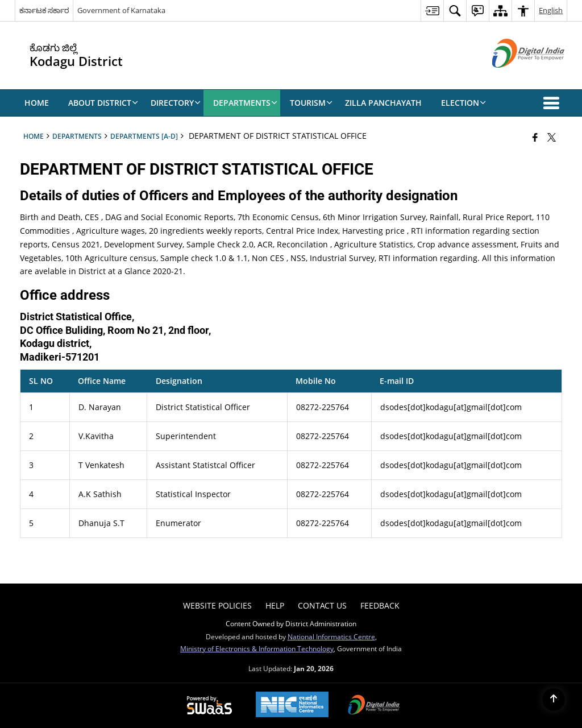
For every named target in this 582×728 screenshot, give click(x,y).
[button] (554, 103)
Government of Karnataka (121, 10)
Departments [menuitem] (245, 103)
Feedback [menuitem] (380, 605)
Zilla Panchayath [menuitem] (383, 103)
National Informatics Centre (331, 636)
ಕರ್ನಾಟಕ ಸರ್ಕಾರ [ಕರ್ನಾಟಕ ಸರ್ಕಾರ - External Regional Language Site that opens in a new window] (44, 10)
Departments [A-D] (144, 136)
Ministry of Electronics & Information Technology (257, 648)
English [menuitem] (551, 10)
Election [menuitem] (463, 103)
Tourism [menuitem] (311, 103)
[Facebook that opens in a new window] (535, 137)
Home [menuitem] (37, 103)
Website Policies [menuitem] (217, 605)
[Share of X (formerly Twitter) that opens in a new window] (552, 137)
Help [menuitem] (275, 605)
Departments (77, 136)
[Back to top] (554, 700)
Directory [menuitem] (176, 103)
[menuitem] (432, 11)
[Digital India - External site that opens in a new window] (514, 77)
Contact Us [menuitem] (322, 605)
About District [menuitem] (103, 103)
